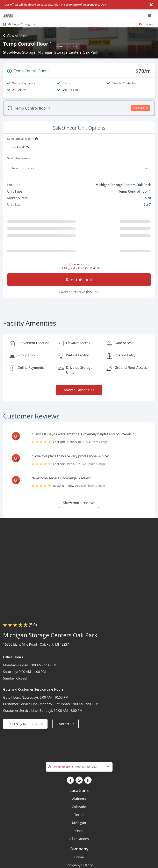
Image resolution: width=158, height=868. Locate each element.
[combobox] (79, 168)
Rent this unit (79, 280)
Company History (79, 865)
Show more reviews (79, 503)
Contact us (66, 724)
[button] (70, 780)
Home (79, 857)
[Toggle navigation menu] (151, 15)
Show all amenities (79, 390)
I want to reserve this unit (79, 292)
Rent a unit (147, 24)
